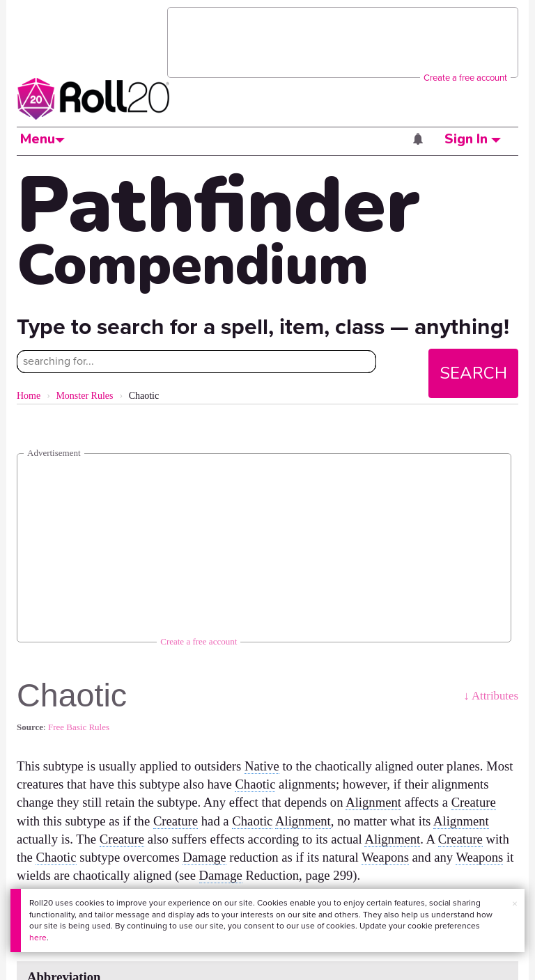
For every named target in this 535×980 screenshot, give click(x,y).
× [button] (515, 904)
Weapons (385, 857)
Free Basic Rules (79, 727)
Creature (474, 802)
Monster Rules (84, 396)
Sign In (473, 139)
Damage (204, 857)
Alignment (373, 802)
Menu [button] (42, 139)
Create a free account (465, 78)
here (38, 938)
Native (262, 766)
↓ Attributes (491, 696)
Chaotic (255, 784)
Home (29, 396)
